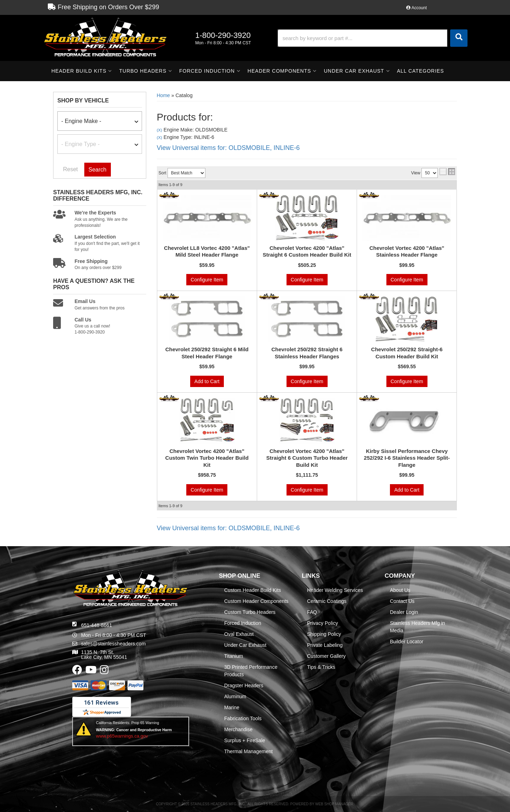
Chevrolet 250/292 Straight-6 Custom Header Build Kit (407, 353)
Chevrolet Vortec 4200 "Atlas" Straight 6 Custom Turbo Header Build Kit (307, 458)
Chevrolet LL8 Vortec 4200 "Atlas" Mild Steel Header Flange (207, 251)
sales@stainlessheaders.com (113, 644)
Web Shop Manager (334, 804)
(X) (160, 130)
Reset (70, 169)
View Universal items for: (228, 148)
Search (98, 170)
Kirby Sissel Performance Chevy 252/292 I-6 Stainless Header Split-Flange (407, 458)
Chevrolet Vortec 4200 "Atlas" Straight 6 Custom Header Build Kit (307, 251)
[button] (373, 38)
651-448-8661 (97, 625)
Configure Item (207, 280)
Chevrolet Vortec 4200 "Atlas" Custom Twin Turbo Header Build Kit (207, 458)
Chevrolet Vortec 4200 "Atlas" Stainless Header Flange (407, 251)
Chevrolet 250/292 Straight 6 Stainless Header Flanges (307, 353)
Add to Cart (207, 381)
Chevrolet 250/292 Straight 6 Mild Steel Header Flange (207, 353)
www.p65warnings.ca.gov (122, 736)
